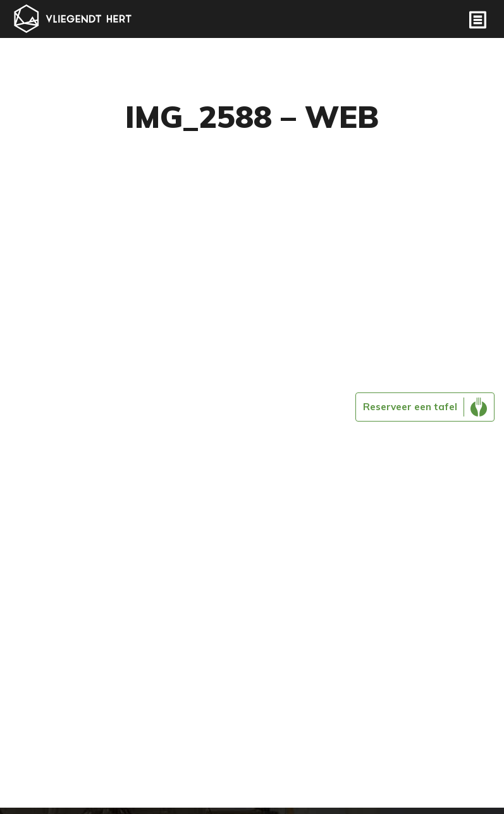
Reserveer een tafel (410, 407)
